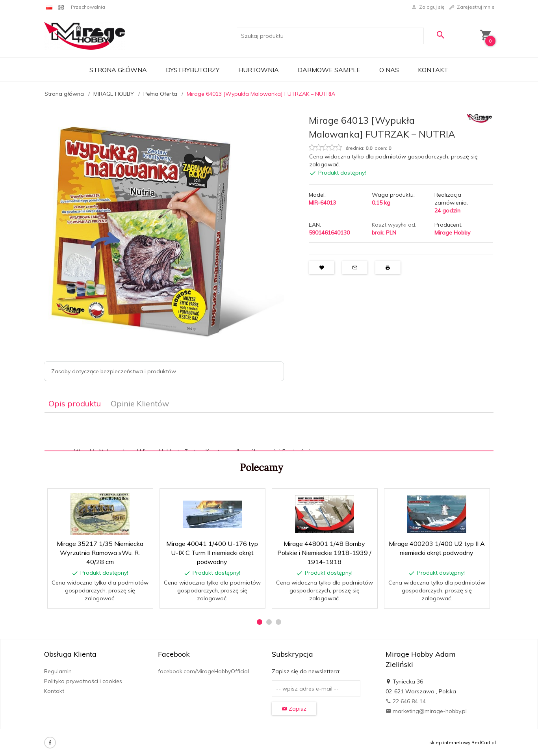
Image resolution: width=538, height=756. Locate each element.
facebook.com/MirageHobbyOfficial (203, 671)
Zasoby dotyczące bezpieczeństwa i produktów (114, 371)
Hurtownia (259, 70)
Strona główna (118, 70)
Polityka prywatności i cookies (83, 681)
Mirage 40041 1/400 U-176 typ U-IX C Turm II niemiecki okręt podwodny (212, 553)
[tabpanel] (269, 432)
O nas (389, 70)
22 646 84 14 (406, 701)
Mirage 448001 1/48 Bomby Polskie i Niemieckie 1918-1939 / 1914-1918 (324, 553)
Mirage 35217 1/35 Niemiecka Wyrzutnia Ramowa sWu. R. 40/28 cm (100, 553)
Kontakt (433, 70)
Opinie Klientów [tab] (140, 403)
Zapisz (294, 709)
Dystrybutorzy (193, 70)
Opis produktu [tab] (75, 403)
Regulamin (58, 671)
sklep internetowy (450, 742)
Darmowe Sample (329, 70)
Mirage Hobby (452, 233)
